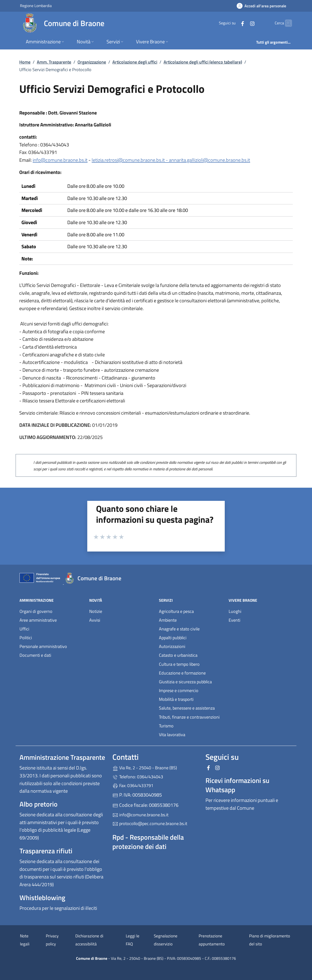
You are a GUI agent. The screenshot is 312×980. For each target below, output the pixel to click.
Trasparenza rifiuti (46, 851)
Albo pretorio (39, 804)
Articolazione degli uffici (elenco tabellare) (203, 62)
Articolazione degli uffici (135, 62)
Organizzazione (92, 62)
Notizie (96, 611)
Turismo (166, 726)
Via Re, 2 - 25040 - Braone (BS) (156, 767)
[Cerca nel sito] (286, 23)
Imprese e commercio (179, 690)
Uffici (24, 629)
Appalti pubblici (173, 638)
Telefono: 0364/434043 (138, 777)
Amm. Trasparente (54, 62)
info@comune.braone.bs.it (60, 160)
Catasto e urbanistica (178, 655)
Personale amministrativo (43, 646)
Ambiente (168, 620)
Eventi (234, 620)
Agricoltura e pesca (176, 611)
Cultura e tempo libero (179, 664)
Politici (26, 638)
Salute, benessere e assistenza (187, 708)
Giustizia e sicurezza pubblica (185, 682)
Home (25, 62)
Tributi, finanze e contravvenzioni (189, 717)
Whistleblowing (42, 898)
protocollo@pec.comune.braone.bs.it (150, 823)
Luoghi (235, 611)
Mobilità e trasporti (176, 699)
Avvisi (95, 620)
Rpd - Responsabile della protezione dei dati (148, 842)
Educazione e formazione (182, 673)
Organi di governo (36, 611)
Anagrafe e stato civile (179, 629)
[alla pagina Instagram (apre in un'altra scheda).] (243, 23)
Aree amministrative (38, 620)
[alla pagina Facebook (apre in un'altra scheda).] (233, 23)
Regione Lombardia (36, 5)
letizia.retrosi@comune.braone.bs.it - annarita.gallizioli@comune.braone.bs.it (171, 160)
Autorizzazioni (172, 646)
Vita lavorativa (172, 735)
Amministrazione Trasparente (62, 757)
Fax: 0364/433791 (133, 785)
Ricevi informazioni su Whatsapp (237, 785)
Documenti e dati (35, 655)
